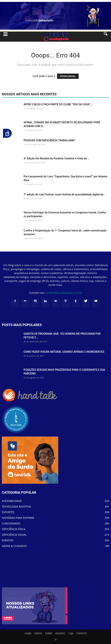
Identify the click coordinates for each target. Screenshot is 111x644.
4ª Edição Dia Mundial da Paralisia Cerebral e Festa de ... (57, 158)
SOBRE (49, 633)
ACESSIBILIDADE (12, 501)
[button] (106, 37)
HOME (28, 633)
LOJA (71, 633)
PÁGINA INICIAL (68, 76)
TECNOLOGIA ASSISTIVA (16, 507)
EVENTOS (8, 540)
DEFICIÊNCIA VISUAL (14, 535)
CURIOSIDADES (11, 523)
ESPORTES (8, 512)
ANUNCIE (60, 633)
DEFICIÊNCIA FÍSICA (14, 529)
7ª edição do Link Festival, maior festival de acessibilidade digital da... (64, 194)
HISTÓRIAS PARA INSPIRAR (18, 518)
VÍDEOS (38, 633)
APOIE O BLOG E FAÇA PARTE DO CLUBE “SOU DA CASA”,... (58, 104)
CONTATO (82, 633)
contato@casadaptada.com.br (64, 293)
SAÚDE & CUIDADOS (14, 546)
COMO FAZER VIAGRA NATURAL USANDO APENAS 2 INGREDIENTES (64, 352)
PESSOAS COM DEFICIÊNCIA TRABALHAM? (49, 140)
